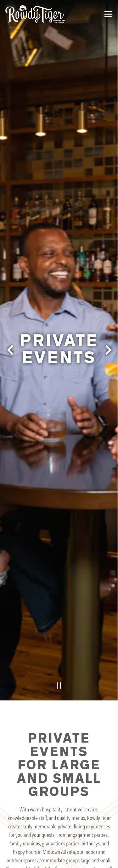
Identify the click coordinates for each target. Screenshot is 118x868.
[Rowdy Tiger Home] (35, 14)
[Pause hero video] (59, 632)
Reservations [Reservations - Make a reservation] (59, 840)
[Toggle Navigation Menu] (108, 14)
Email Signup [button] (59, 859)
